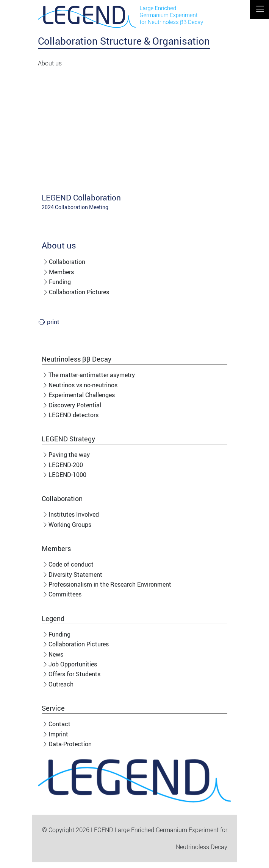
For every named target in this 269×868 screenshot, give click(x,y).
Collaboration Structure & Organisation (124, 41)
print (53, 322)
